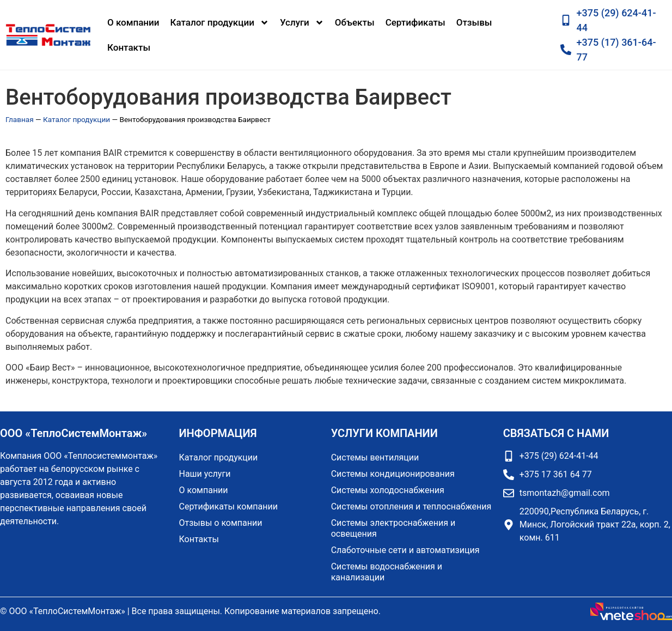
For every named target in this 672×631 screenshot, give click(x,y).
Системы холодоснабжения (388, 490)
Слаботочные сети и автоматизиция (405, 550)
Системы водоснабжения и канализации (387, 572)
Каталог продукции (220, 23)
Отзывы (474, 22)
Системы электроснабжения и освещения (393, 528)
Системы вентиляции (375, 457)
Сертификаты (416, 22)
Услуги (302, 23)
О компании (133, 22)
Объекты (355, 22)
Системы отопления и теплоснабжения (411, 506)
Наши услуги (205, 474)
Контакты (129, 47)
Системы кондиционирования (393, 474)
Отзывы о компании (221, 523)
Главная (20, 119)
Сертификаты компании (228, 506)
